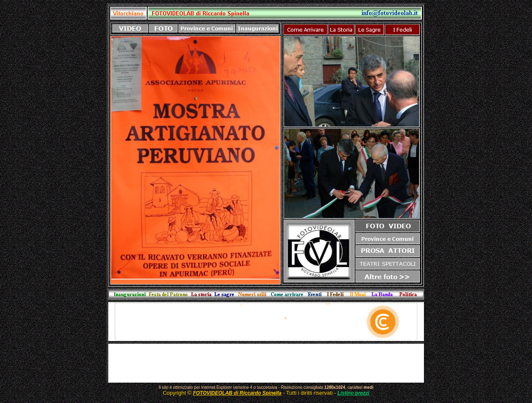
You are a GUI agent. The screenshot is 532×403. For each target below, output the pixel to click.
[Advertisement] (266, 363)
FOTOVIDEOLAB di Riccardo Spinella (237, 393)
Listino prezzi (353, 393)
